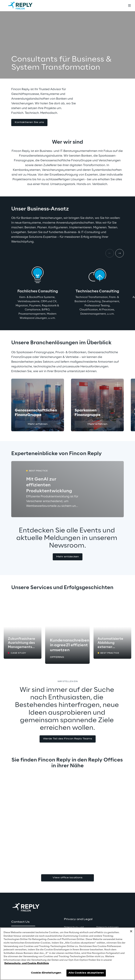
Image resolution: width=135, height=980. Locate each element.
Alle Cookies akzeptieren (86, 973)
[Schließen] (131, 931)
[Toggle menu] (129, 6)
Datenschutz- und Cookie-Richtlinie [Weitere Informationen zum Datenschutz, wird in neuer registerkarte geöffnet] (27, 963)
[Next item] (120, 253)
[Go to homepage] (24, 6)
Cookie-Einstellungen (46, 973)
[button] (29, 122)
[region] (67, 954)
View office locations (67, 878)
